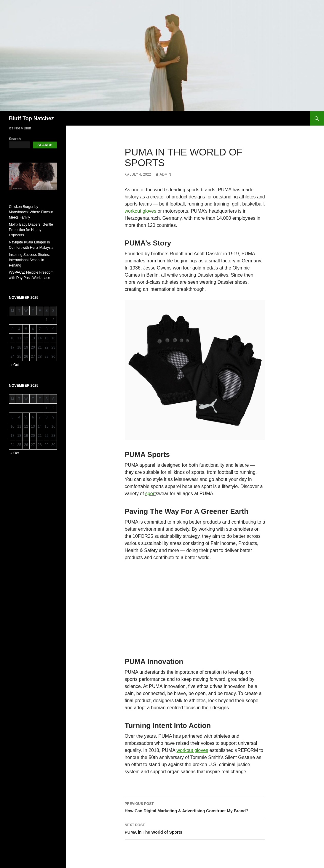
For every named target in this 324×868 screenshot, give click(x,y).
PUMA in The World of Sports (195, 828)
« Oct (15, 365)
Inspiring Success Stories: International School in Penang (29, 260)
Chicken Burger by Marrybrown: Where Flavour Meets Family (31, 212)
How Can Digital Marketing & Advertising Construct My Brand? (195, 807)
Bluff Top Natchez (31, 118)
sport (151, 494)
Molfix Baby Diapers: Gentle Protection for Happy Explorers (31, 230)
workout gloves (141, 211)
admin (165, 174)
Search (15, 139)
